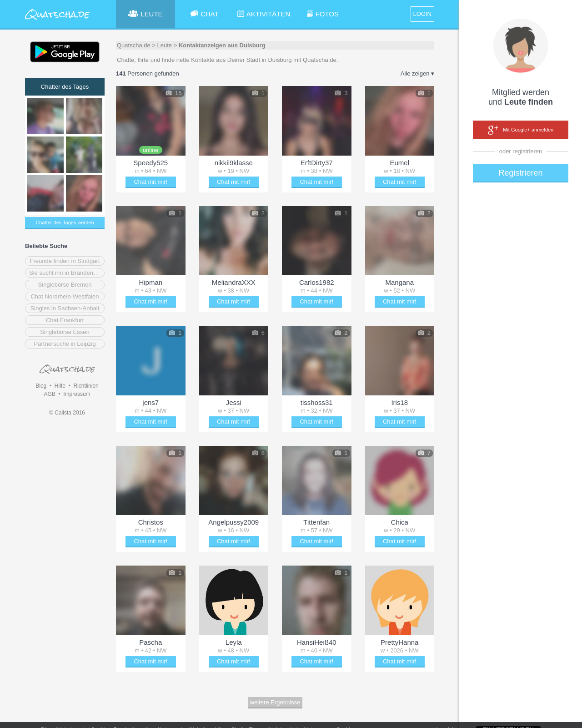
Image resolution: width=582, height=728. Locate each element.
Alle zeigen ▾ (417, 73)
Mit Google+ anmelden (521, 130)
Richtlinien (86, 386)
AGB (49, 394)
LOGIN (422, 14)
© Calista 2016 (67, 413)
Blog (41, 386)
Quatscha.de (134, 45)
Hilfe (60, 386)
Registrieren (520, 173)
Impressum (77, 394)
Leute (165, 45)
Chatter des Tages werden (65, 222)
